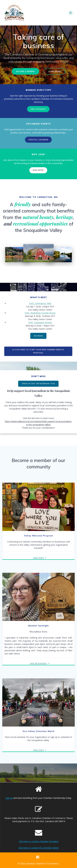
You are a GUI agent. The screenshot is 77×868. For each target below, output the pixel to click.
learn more (38, 558)
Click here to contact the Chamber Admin (39, 848)
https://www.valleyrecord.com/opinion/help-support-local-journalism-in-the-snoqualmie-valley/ (38, 423)
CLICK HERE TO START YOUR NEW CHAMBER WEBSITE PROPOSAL (38, 351)
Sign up (9, 798)
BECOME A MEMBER (25, 71)
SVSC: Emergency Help (40, 303)
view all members (38, 663)
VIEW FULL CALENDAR (38, 140)
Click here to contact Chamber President (39, 841)
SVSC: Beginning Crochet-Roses (40, 313)
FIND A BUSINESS (38, 109)
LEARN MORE (54, 71)
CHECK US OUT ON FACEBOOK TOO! (38, 384)
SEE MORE (38, 336)
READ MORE (38, 170)
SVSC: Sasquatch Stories (40, 322)
